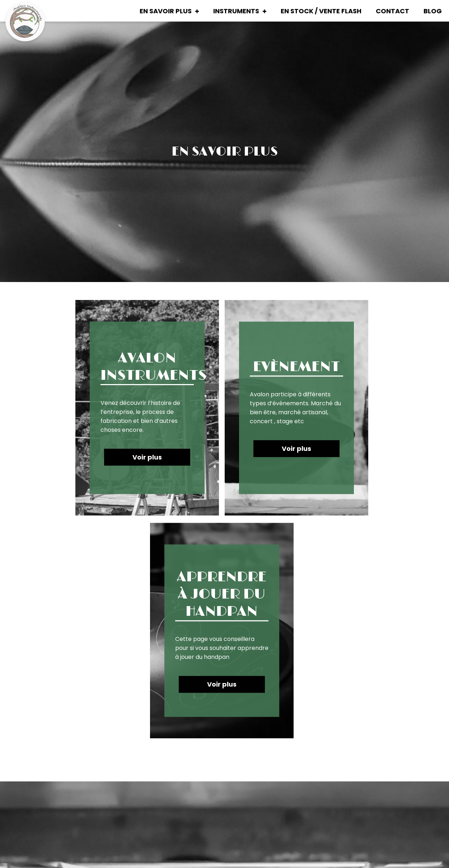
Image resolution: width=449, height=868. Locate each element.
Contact (392, 11)
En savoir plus (166, 11)
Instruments (236, 11)
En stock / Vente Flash (321, 11)
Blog (433, 11)
